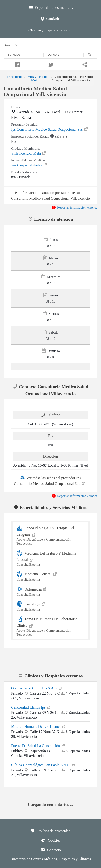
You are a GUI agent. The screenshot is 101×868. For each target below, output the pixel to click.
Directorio (14, 77)
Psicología (51, 606)
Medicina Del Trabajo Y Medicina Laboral (51, 558)
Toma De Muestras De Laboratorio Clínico (51, 626)
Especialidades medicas (51, 7)
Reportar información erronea (74, 207)
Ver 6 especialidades (29, 165)
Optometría (51, 591)
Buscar (11, 45)
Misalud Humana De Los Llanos (39, 726)
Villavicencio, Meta (38, 78)
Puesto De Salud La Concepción (38, 745)
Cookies (50, 840)
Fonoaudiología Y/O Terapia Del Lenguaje (51, 535)
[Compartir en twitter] (51, 64)
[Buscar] (90, 55)
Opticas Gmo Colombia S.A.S (37, 688)
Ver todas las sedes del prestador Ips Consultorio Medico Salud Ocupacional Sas (50, 480)
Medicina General (51, 576)
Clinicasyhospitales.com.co (50, 30)
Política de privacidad (50, 831)
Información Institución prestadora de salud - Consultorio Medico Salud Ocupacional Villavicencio (50, 195)
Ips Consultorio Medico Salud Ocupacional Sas (50, 129)
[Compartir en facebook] (17, 64)
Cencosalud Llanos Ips (31, 707)
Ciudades (50, 18)
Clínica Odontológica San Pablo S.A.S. (44, 765)
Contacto (50, 850)
